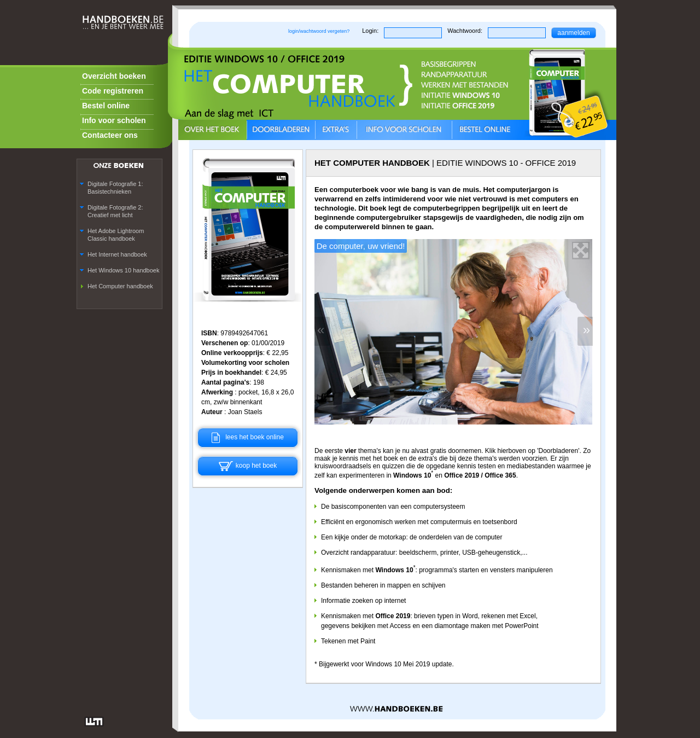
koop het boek (248, 466)
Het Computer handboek (120, 286)
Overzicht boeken (114, 76)
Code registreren (113, 91)
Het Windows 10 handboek (123, 270)
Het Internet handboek (117, 254)
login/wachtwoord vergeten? (319, 31)
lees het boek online (248, 437)
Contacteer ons (110, 135)
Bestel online (106, 106)
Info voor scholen (114, 120)
